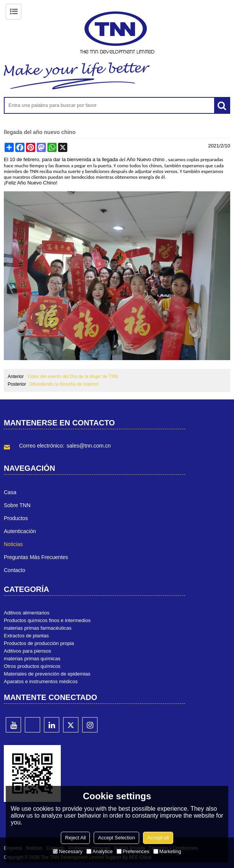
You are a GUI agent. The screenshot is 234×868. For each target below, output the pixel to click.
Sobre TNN (17, 505)
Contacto (15, 570)
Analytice (100, 851)
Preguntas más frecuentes (36, 557)
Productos (16, 518)
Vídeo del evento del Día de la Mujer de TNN (72, 377)
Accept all (158, 838)
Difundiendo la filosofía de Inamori (64, 384)
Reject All (75, 838)
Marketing (167, 851)
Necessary (67, 851)
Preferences (133, 851)
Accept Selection (116, 838)
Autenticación (20, 531)
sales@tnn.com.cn (89, 446)
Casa (10, 492)
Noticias (13, 544)
